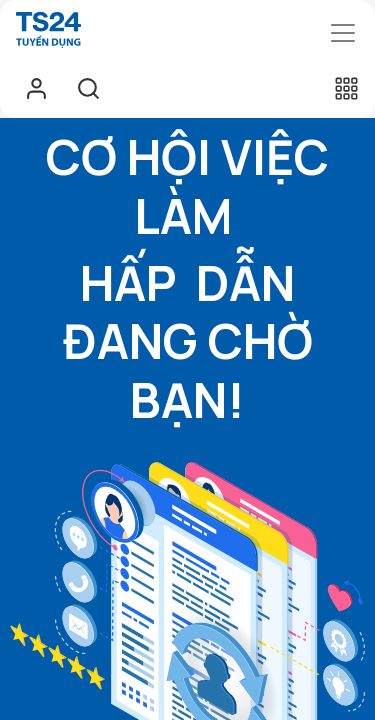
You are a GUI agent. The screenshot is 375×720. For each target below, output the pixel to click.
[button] (346, 88)
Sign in (36, 88)
